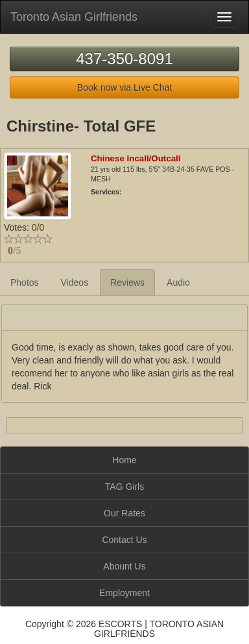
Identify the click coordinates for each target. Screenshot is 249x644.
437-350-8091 (124, 59)
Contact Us (124, 540)
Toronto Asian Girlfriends (74, 17)
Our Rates (124, 513)
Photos (25, 282)
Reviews (127, 282)
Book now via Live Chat (124, 87)
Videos (75, 282)
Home (124, 460)
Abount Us (124, 566)
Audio (178, 282)
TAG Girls (124, 487)
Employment (124, 593)
